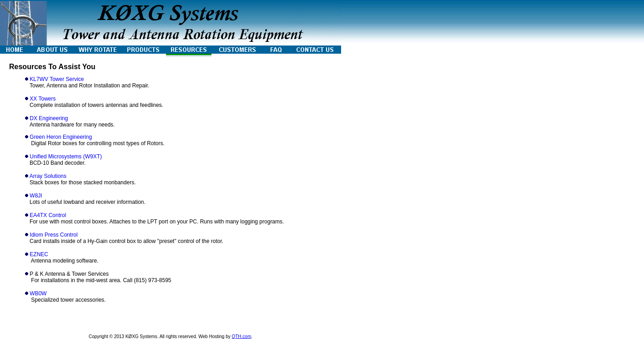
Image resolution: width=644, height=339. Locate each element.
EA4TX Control (48, 215)
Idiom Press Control (53, 235)
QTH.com (241, 336)
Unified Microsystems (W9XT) (66, 157)
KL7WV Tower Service (57, 79)
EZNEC (39, 254)
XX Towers (43, 99)
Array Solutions (48, 176)
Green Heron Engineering (61, 137)
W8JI (36, 196)
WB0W (38, 293)
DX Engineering (49, 118)
